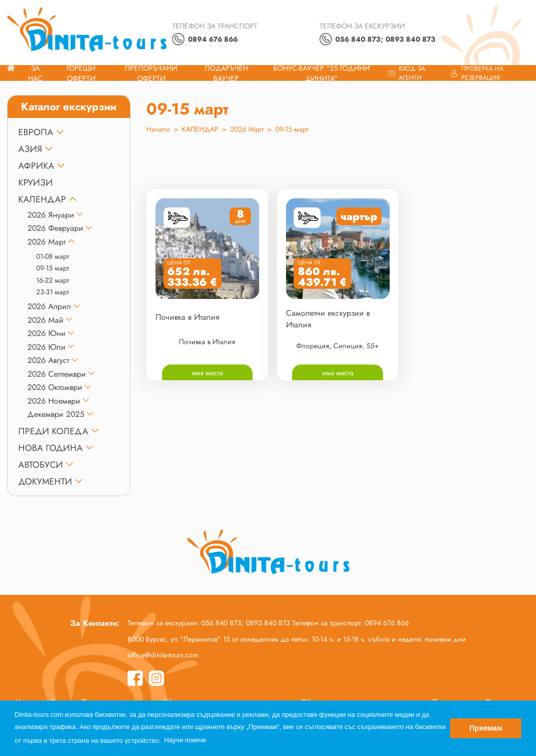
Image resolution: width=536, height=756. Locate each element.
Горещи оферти (81, 73)
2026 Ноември (54, 401)
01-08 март (53, 256)
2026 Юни (46, 333)
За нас (35, 73)
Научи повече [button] (185, 740)
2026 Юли (46, 347)
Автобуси (41, 465)
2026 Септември (57, 374)
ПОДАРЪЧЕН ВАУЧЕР (226, 73)
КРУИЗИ (36, 183)
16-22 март (53, 280)
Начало (158, 129)
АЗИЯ (30, 149)
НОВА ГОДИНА (51, 448)
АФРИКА (36, 166)
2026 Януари (51, 215)
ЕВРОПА (36, 132)
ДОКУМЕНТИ (45, 481)
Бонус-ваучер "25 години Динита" (322, 73)
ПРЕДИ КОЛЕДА (53, 431)
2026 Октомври (55, 387)
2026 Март (46, 242)
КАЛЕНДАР (42, 199)
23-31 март (53, 292)
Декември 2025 (56, 414)
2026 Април (49, 306)
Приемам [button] (486, 728)
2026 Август (48, 360)
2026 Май (45, 320)
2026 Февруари (55, 228)
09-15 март (53, 268)
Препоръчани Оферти (151, 73)
